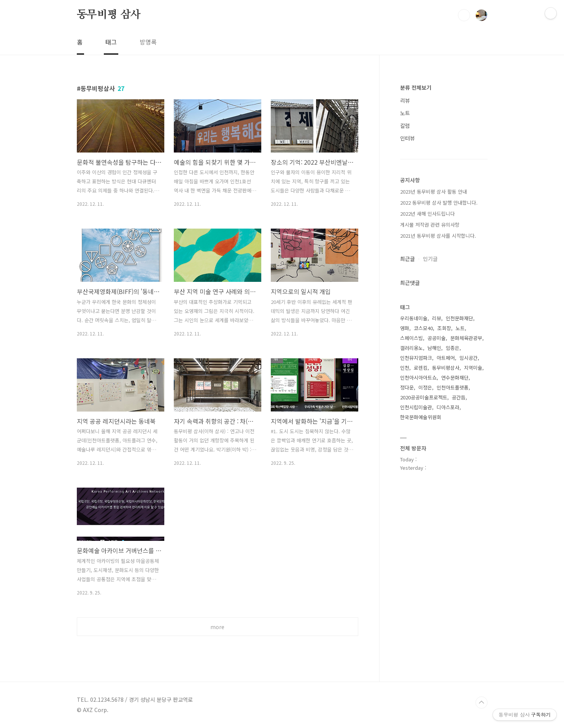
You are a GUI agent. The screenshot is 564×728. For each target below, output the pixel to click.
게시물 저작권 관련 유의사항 (430, 225)
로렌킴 (421, 368)
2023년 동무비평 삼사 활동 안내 (434, 192)
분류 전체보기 (416, 87)
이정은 (425, 387)
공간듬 (459, 397)
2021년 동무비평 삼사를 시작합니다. (438, 236)
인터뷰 (408, 138)
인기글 (430, 259)
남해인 (434, 348)
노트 (405, 113)
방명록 (148, 42)
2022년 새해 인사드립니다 (427, 214)
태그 (111, 42)
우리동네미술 (414, 318)
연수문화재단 (455, 378)
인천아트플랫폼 (453, 387)
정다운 (407, 387)
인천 (405, 368)
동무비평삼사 (446, 368)
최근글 (408, 259)
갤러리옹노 (411, 348)
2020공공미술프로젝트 (424, 397)
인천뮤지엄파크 (416, 358)
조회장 (444, 328)
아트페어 (446, 358)
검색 (464, 15)
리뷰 (405, 100)
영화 (405, 328)
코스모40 (423, 328)
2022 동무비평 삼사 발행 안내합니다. (439, 203)
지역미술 (473, 368)
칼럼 (405, 126)
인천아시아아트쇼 (418, 378)
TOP (481, 703)
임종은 (453, 348)
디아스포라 (448, 407)
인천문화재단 (459, 318)
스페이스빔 (411, 338)
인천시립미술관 (416, 407)
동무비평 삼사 (109, 15)
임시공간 (469, 358)
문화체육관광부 (466, 338)
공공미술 (437, 338)
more (217, 627)
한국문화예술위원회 (421, 417)
